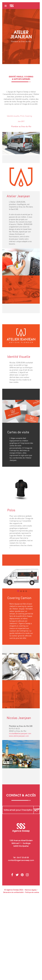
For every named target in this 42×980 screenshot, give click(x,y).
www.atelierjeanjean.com (19, 737)
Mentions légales (31, 890)
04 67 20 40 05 (23, 857)
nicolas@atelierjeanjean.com (20, 734)
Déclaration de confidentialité (13, 892)
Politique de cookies (32, 892)
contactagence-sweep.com (21, 860)
